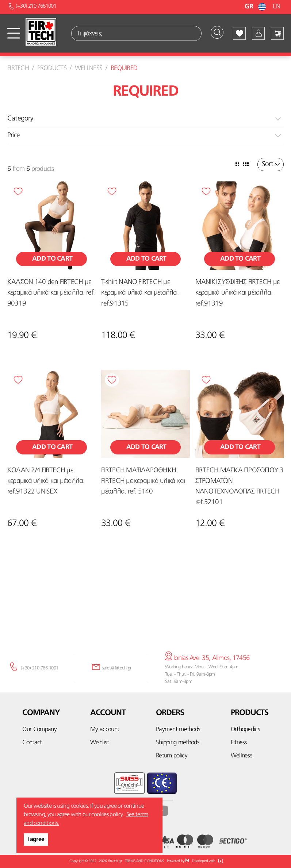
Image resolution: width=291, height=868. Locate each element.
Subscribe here (146, 612)
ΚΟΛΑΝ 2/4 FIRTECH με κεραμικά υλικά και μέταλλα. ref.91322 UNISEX (46, 481)
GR (256, 7)
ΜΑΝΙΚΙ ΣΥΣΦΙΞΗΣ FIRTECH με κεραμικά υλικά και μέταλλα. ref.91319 (237, 293)
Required (124, 68)
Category (20, 119)
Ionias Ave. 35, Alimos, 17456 (207, 658)
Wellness (89, 68)
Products (52, 68)
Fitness (239, 743)
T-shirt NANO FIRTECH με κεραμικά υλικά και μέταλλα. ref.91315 (140, 293)
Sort (267, 164)
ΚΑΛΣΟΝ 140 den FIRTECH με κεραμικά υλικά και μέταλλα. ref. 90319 (51, 293)
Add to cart (51, 259)
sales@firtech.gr (117, 668)
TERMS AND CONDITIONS (144, 861)
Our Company (39, 729)
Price (14, 136)
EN (276, 7)
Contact (32, 743)
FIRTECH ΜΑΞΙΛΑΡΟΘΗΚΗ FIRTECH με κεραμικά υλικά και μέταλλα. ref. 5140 (143, 481)
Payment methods (178, 729)
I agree (36, 840)
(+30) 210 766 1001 (40, 668)
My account (105, 729)
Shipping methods (178, 743)
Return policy (172, 756)
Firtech (18, 68)
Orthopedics (246, 729)
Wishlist (100, 743)
